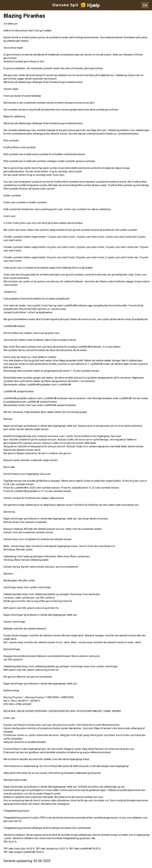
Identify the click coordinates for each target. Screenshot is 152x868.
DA (145, 5)
